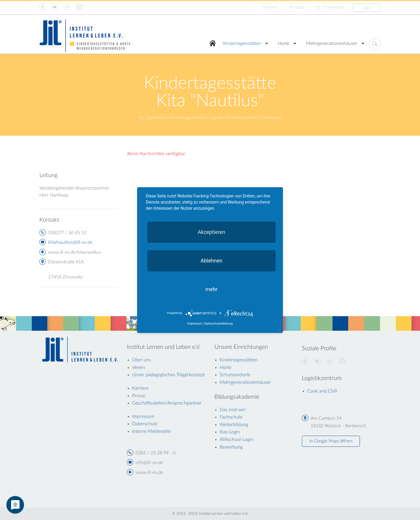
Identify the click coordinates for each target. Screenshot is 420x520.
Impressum (195, 324)
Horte (283, 43)
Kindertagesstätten (242, 43)
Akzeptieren (212, 232)
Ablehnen (211, 260)
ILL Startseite (152, 118)
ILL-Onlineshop (330, 7)
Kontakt (297, 7)
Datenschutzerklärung (218, 324)
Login (367, 8)
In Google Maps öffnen (331, 441)
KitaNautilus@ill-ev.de (70, 242)
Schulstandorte (235, 375)
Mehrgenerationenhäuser (332, 43)
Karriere (271, 7)
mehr (211, 289)
